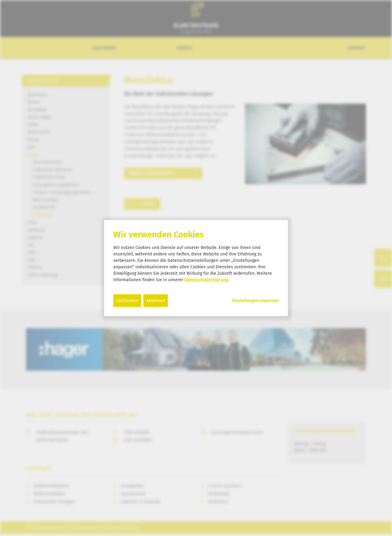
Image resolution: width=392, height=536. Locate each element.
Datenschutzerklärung (206, 279)
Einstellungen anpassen (255, 301)
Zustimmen (127, 300)
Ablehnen (156, 300)
